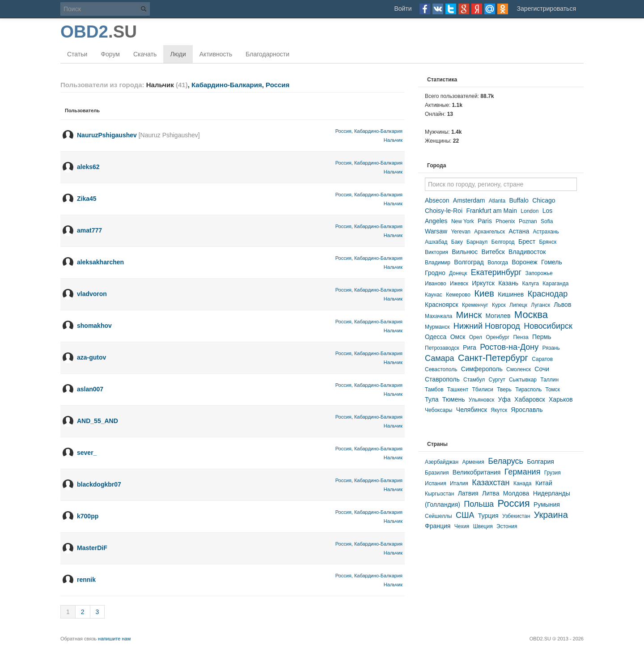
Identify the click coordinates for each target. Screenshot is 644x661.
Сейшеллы (439, 516)
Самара (440, 358)
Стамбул (474, 380)
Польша (479, 504)
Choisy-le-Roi (444, 211)
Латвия (468, 493)
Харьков (561, 399)
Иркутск (483, 283)
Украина (551, 515)
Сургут (497, 380)
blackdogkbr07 (99, 484)
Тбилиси (482, 390)
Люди (178, 54)
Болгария (540, 462)
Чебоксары (439, 410)
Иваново (436, 284)
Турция (488, 516)
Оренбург (498, 337)
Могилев (498, 316)
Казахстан (491, 483)
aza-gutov (91, 357)
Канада (523, 483)
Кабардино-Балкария (227, 85)
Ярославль (527, 410)
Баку (457, 242)
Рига (470, 347)
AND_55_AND (97, 421)
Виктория (436, 252)
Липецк (518, 305)
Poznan (528, 221)
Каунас (434, 295)
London (530, 211)
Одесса (436, 337)
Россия (278, 85)
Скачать (145, 54)
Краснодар (548, 294)
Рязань (551, 348)
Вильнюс (465, 252)
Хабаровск (530, 399)
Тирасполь (528, 390)
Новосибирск (548, 326)
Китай (544, 483)
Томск (553, 390)
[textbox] (501, 184)
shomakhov (94, 326)
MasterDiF (92, 548)
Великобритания (477, 472)
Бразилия (437, 473)
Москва (531, 315)
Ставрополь (442, 379)
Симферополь (482, 369)
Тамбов (434, 390)
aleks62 (88, 167)
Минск (469, 315)
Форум (110, 54)
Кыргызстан (439, 494)
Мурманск (437, 327)
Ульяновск (481, 400)
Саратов (542, 359)
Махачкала (439, 316)
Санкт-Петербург (493, 358)
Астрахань (546, 232)
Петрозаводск (442, 348)
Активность (216, 54)
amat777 (89, 230)
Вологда (498, 263)
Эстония (507, 526)
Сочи (542, 369)
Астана (519, 231)
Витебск (493, 252)
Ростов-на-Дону (509, 347)
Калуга (531, 284)
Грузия (553, 473)
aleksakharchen (100, 262)
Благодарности (267, 54)
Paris (485, 221)
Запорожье (539, 273)
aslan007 (90, 389)
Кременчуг (475, 305)
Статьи (77, 54)
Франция (438, 526)
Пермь (542, 337)
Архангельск (489, 232)
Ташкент (458, 390)
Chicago (544, 200)
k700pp (88, 516)
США (465, 515)
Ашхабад (436, 242)
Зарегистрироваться (547, 8)
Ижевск (459, 284)
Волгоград (469, 262)
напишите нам (114, 639)
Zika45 (87, 199)
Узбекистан (516, 516)
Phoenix (505, 221)
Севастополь (441, 369)
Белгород (503, 242)
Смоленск (519, 369)
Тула (432, 399)
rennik (86, 580)
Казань (508, 283)
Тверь (504, 390)
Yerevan (461, 232)
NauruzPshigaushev (107, 135)
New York (463, 221)
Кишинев (511, 294)
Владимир (438, 263)
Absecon (437, 200)
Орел (476, 337)
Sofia (547, 221)
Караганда (555, 284)
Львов (562, 305)
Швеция (483, 526)
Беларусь (506, 461)
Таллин (549, 380)
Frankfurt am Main (491, 211)
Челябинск (472, 410)
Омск (458, 337)
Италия (459, 483)
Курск (499, 305)
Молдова (516, 493)
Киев (484, 293)
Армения (473, 462)
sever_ (87, 453)
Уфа (504, 399)
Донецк (458, 273)
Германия (523, 472)
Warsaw (436, 231)
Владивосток (527, 252)
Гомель (552, 262)
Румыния (547, 504)
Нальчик (393, 140)
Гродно (435, 273)
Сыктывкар (523, 380)
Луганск (540, 305)
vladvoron (92, 294)
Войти (403, 8)
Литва (491, 493)
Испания (436, 483)
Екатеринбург (496, 272)
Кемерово (458, 295)
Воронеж (524, 262)
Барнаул (477, 242)
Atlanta (497, 201)
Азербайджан (442, 462)
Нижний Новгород (487, 326)
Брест (527, 242)
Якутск (499, 410)
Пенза (521, 337)
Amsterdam (469, 200)
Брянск (548, 242)
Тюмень (454, 399)
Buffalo (519, 200)
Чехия (462, 526)
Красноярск (442, 305)
